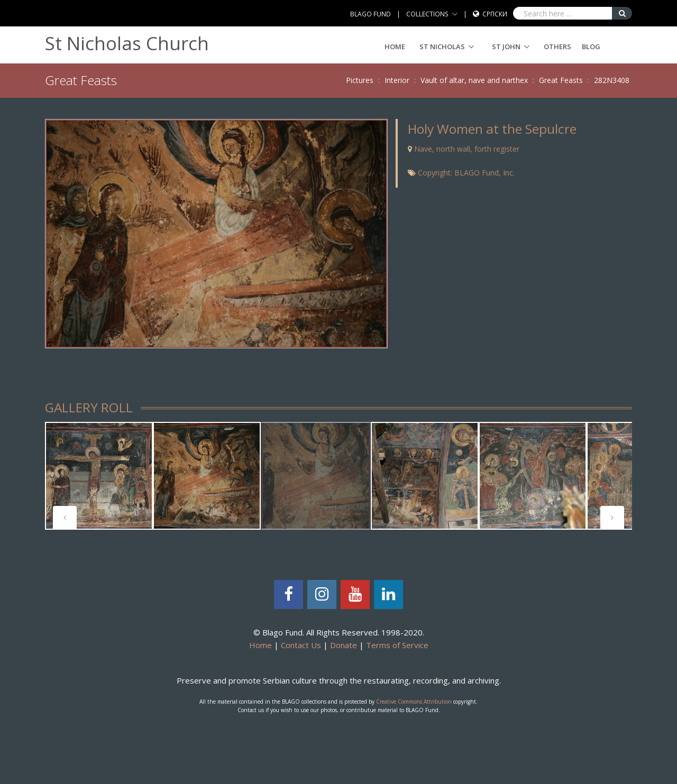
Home (395, 47)
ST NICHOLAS (442, 47)
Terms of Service (397, 645)
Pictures (360, 80)
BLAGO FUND (370, 14)
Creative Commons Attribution (414, 702)
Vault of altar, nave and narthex (474, 80)
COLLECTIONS (427, 14)
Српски (495, 14)
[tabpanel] (99, 476)
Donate (344, 645)
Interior (397, 80)
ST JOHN (506, 47)
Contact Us (301, 645)
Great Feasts (561, 80)
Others (557, 47)
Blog (591, 47)
